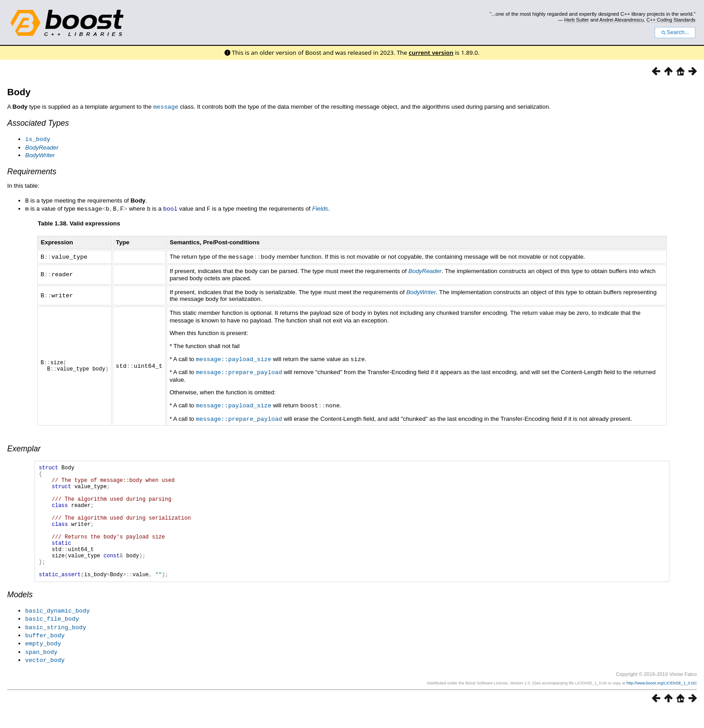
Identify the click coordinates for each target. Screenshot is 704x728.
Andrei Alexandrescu (622, 20)
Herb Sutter (577, 20)
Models (20, 614)
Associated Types (38, 123)
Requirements (32, 171)
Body (19, 92)
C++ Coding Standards (671, 20)
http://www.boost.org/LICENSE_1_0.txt (661, 700)
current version (431, 53)
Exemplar (24, 444)
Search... (675, 32)
